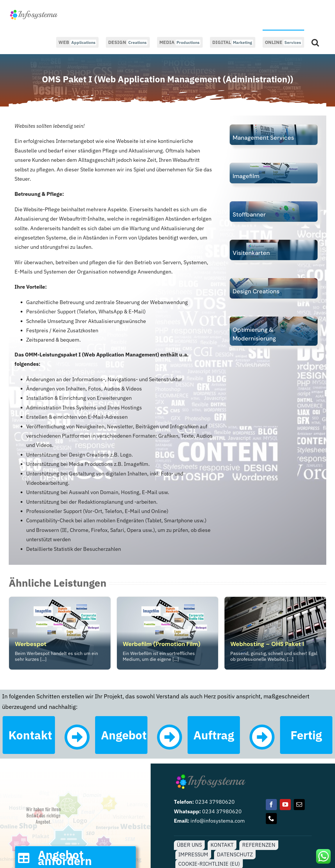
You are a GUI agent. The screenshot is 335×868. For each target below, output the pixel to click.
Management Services (263, 138)
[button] (315, 42)
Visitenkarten (251, 253)
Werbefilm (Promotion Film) (162, 644)
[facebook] (271, 805)
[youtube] (285, 805)
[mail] (299, 805)
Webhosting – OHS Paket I (267, 644)
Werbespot (31, 644)
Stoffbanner (249, 214)
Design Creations (256, 291)
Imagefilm (246, 176)
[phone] (271, 819)
